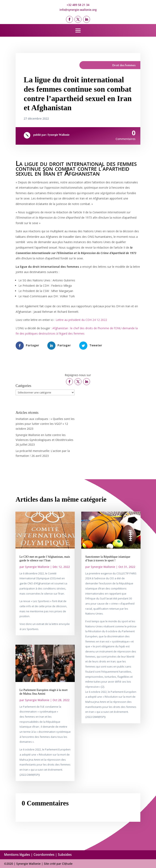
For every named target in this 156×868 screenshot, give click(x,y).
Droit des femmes (124, 65)
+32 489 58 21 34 (78, 5)
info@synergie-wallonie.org (78, 10)
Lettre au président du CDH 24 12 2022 (81, 320)
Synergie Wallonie (58, 135)
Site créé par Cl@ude (58, 864)
